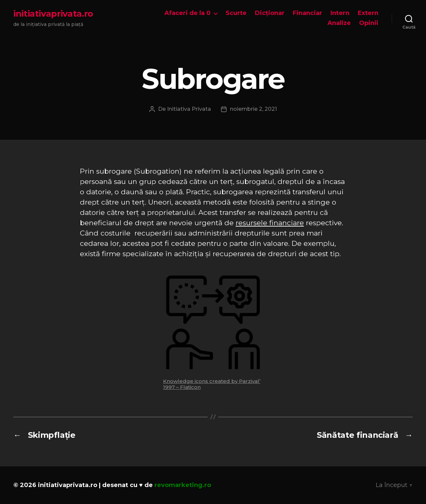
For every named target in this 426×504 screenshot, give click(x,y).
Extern (368, 13)
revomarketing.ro (183, 485)
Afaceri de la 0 (188, 13)
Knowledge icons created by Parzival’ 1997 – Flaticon (212, 384)
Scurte (236, 13)
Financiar (308, 13)
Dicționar (270, 13)
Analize (339, 23)
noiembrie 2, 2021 (253, 109)
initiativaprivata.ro (53, 14)
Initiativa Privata (189, 109)
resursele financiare (270, 223)
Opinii (369, 23)
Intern (340, 13)
